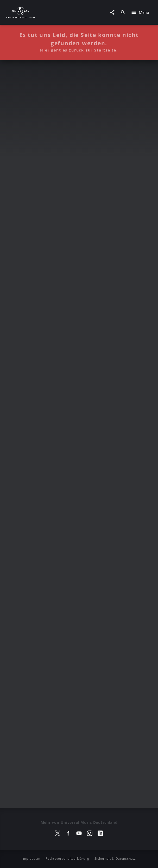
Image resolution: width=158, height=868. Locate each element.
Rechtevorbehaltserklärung (68, 859)
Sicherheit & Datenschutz (115, 859)
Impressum (31, 859)
